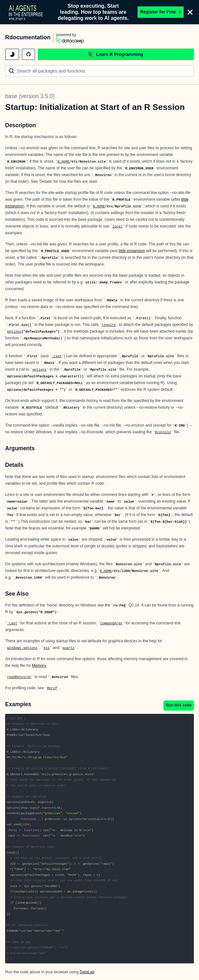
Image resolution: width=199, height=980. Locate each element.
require (109, 325)
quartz (68, 648)
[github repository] (28, 54)
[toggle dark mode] (12, 54)
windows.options (22, 648)
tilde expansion (132, 251)
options (14, 332)
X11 (47, 648)
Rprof (52, 688)
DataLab (87, 972)
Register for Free (161, 12)
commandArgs (111, 623)
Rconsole (163, 432)
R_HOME (63, 162)
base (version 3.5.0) (30, 96)
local (117, 227)
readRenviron (19, 677)
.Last (57, 356)
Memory (39, 666)
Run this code (179, 705)
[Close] (190, 12)
